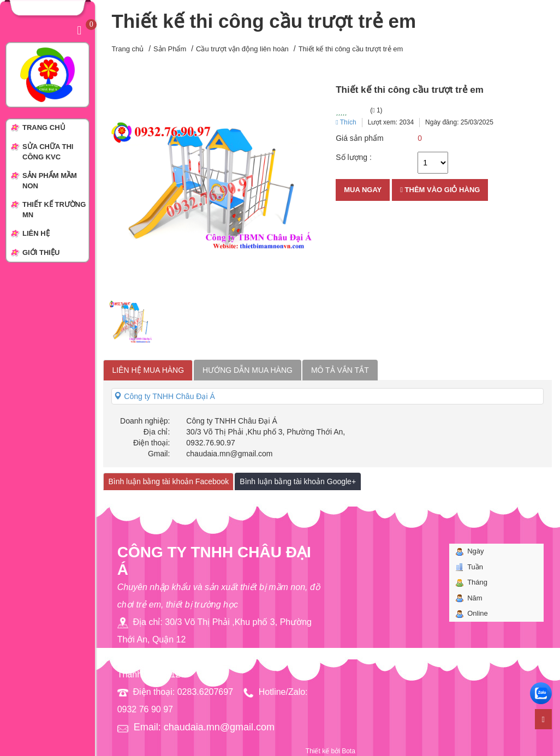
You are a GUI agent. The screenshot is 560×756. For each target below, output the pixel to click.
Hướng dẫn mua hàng (248, 370)
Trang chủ (127, 49)
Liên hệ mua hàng (148, 370)
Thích (346, 122)
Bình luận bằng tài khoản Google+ (298, 481)
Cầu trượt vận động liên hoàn (242, 49)
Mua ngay (363, 190)
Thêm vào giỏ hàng (440, 190)
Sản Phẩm (170, 49)
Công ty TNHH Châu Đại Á (164, 396)
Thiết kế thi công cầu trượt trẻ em (351, 49)
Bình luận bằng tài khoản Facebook (168, 481)
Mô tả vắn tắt (340, 370)
